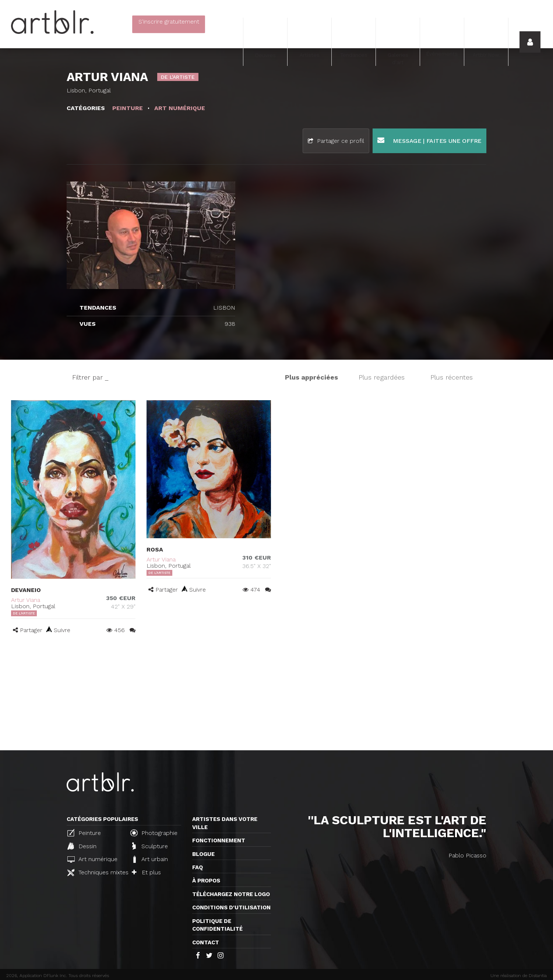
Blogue (203, 854)
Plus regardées (382, 377)
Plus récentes (452, 377)
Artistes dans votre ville (225, 823)
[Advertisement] (276, 695)
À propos (206, 881)
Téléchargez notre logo (231, 894)
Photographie (154, 833)
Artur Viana (26, 600)
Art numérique (92, 859)
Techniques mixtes (96, 873)
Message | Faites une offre (429, 140)
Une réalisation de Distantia (519, 976)
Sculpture (150, 846)
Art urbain (150, 859)
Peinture (84, 833)
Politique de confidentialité (217, 925)
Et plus (146, 872)
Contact (206, 942)
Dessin (82, 846)
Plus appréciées (311, 377)
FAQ (198, 867)
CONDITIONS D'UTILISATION (231, 907)
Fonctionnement (219, 840)
